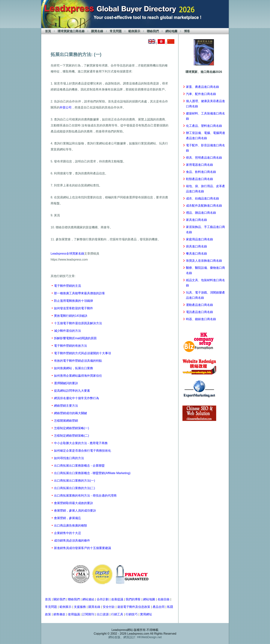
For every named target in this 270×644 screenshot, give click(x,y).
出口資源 (103, 614)
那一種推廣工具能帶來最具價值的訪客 (79, 293)
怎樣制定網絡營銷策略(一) (72, 428)
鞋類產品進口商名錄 (199, 179)
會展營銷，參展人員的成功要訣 (75, 511)
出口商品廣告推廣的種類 (70, 526)
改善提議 (117, 599)
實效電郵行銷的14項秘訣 (71, 316)
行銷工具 (117, 614)
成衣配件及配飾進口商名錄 (204, 206)
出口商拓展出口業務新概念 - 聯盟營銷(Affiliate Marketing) (92, 473)
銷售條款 (59, 614)
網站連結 (88, 599)
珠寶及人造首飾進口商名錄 (204, 261)
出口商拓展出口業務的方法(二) (75, 488)
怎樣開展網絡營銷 (66, 421)
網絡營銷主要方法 (66, 406)
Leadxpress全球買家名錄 (67, 254)
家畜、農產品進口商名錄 (202, 87)
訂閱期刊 (88, 614)
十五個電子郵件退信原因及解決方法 (78, 323)
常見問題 (116, 31)
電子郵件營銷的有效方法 (70, 346)
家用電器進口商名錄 (199, 165)
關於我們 (59, 599)
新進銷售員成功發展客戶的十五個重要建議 (82, 548)
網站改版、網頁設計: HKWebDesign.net (135, 637)
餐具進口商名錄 (196, 254)
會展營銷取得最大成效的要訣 (73, 503)
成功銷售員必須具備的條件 (72, 541)
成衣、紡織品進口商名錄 (202, 198)
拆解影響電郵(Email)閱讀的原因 (75, 338)
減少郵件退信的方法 (67, 331)
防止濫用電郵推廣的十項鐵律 (73, 301)
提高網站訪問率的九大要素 (72, 391)
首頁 (48, 31)
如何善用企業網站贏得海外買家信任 (78, 376)
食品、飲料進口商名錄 (201, 172)
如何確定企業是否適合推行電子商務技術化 (82, 451)
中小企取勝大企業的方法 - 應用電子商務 (81, 443)
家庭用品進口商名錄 (199, 239)
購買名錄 (97, 31)
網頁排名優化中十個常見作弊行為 (76, 398)
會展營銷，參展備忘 (67, 518)
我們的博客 (133, 599)
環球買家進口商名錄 (71, 31)
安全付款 (109, 607)
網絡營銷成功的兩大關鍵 (70, 413)
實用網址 (146, 614)
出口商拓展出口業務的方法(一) (75, 481)
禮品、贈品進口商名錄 (201, 213)
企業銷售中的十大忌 (67, 533)
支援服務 (80, 607)
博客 (187, 31)
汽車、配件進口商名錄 (201, 94)
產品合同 (159, 607)
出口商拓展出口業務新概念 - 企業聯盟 (79, 466)
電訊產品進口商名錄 (199, 312)
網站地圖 (171, 31)
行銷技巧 (132, 614)
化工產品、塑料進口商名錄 (204, 126)
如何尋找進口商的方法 (69, 458)
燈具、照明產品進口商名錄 (204, 158)
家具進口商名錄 (196, 220)
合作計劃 (103, 599)
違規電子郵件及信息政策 (134, 607)
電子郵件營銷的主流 (67, 286)
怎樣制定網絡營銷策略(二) (72, 436)
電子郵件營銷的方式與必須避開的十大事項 (82, 353)
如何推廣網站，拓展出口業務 (73, 368)
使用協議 (74, 614)
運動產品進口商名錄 (199, 305)
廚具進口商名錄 (196, 246)
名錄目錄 (163, 599)
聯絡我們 (153, 31)
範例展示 (134, 31)
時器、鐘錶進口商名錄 (201, 319)
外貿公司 (66, 107)
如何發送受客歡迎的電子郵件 (73, 308)
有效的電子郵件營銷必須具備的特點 (78, 361)
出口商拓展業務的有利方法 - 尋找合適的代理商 (85, 496)
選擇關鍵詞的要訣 (66, 383)
